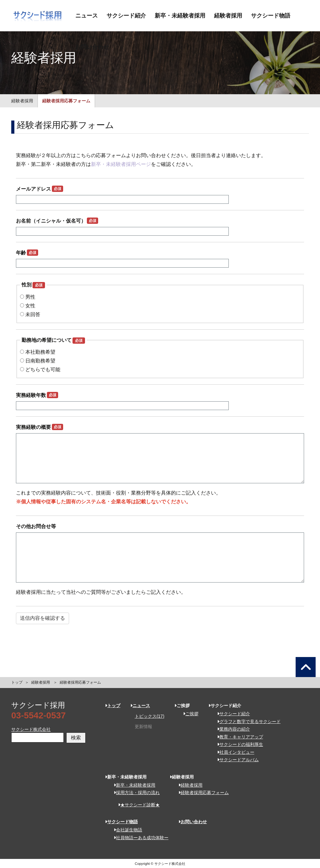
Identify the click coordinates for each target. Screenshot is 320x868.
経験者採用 (228, 16)
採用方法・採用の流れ (135, 793)
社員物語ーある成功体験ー (139, 838)
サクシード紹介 (126, 16)
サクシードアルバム (236, 760)
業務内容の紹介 (231, 729)
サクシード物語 (271, 16)
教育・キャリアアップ (238, 737)
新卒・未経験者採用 (180, 16)
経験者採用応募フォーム (66, 101)
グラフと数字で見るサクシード (247, 722)
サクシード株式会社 (31, 729)
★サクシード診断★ (137, 805)
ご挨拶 (189, 714)
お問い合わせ (92, 47)
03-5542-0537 (38, 715)
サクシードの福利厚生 (238, 744)
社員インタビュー (234, 752)
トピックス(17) (150, 716)
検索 (76, 738)
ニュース (87, 16)
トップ (17, 682)
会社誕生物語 (126, 830)
